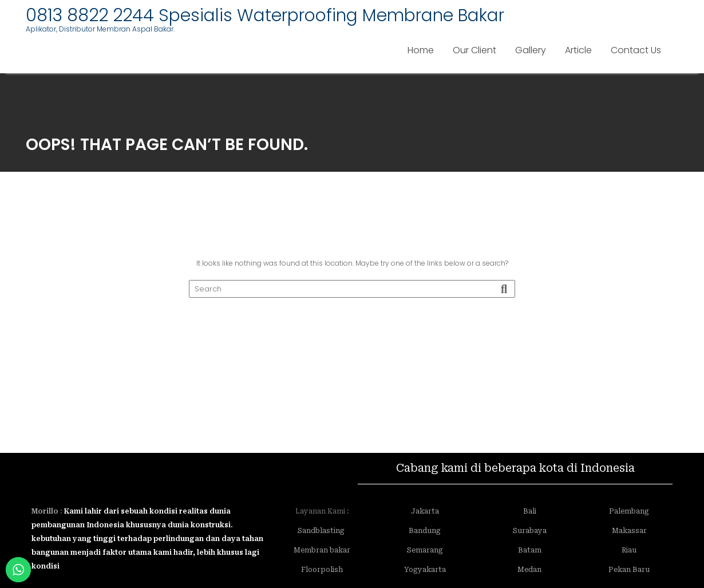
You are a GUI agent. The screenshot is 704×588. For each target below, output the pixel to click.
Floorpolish (322, 570)
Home (421, 50)
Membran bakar (322, 550)
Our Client (474, 50)
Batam (530, 550)
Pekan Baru (629, 570)
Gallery (531, 50)
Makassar (629, 531)
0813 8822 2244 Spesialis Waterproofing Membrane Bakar (265, 15)
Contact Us (636, 50)
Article (578, 50)
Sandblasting (322, 531)
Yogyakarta (425, 570)
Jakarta (425, 511)
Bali (530, 511)
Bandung (425, 531)
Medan (529, 570)
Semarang (425, 550)
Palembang (629, 511)
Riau (629, 550)
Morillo (45, 511)
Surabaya (530, 531)
